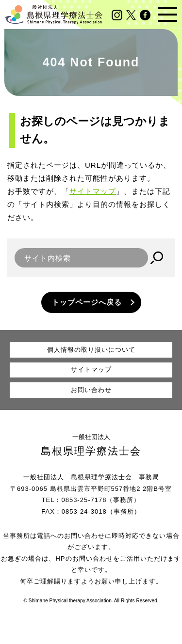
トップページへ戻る (87, 302)
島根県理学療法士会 (91, 451)
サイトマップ (93, 191)
